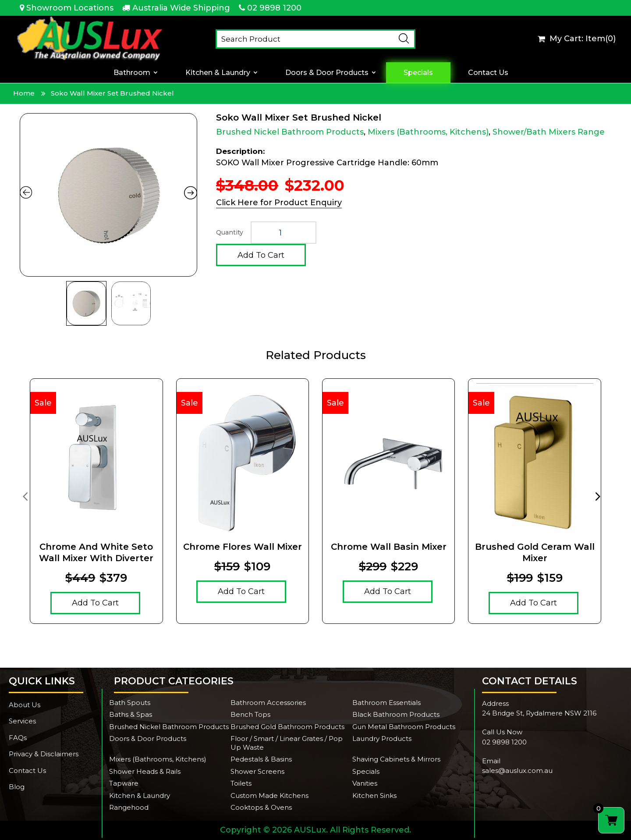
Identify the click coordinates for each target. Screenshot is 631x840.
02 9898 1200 (274, 8)
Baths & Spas (131, 714)
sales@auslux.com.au (517, 771)
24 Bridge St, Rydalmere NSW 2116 (539, 713)
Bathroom (132, 73)
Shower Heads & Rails (145, 771)
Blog (17, 787)
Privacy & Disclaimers (44, 754)
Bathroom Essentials (386, 703)
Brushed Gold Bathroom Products (287, 727)
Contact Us (488, 73)
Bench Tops (250, 714)
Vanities (365, 783)
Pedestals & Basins (261, 759)
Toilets (241, 783)
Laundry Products (382, 739)
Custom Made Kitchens (269, 796)
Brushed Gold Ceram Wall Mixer (535, 552)
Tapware (124, 783)
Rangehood (129, 807)
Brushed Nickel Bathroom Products (290, 132)
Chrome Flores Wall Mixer (243, 547)
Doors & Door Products (327, 73)
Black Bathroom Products (396, 714)
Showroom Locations (70, 8)
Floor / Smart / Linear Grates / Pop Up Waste (287, 743)
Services (22, 721)
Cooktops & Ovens (261, 807)
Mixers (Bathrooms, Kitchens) (428, 132)
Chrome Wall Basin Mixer (389, 547)
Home (24, 93)
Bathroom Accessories (268, 703)
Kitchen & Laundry (218, 73)
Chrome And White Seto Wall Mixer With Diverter (96, 552)
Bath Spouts (130, 703)
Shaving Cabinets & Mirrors (396, 759)
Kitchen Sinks (374, 796)
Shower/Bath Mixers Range (549, 132)
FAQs (18, 738)
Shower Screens (257, 771)
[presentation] (25, 496)
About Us (25, 705)
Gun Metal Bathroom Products (404, 727)
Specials (418, 73)
